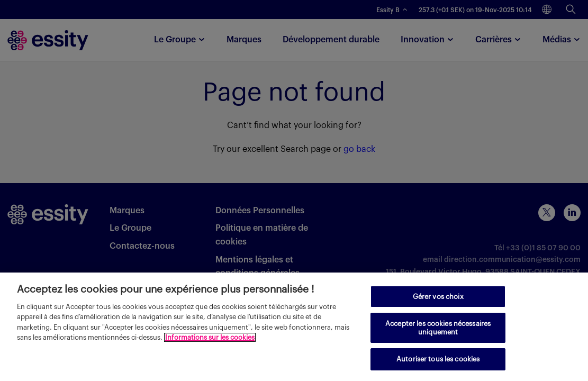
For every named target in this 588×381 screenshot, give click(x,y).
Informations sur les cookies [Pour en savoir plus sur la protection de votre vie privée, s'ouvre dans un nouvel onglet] (210, 337)
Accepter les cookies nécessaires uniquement (438, 328)
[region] (294, 327)
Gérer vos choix (438, 297)
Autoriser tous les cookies (438, 359)
